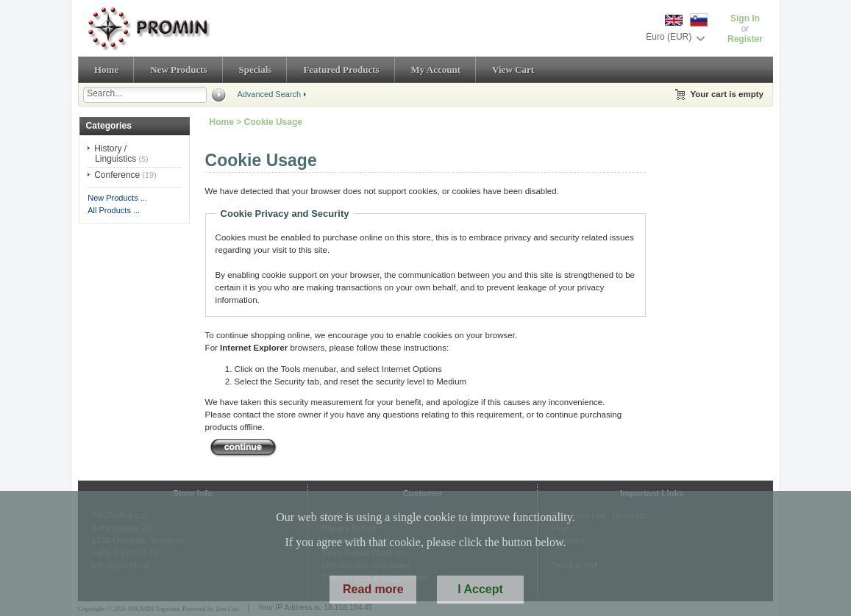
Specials (256, 69)
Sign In (745, 18)
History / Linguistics (115, 154)
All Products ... (114, 210)
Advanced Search (269, 94)
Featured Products (341, 69)
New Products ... (117, 198)
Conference (117, 175)
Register (745, 39)
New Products (178, 69)
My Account (436, 69)
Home (106, 69)
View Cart (513, 69)
